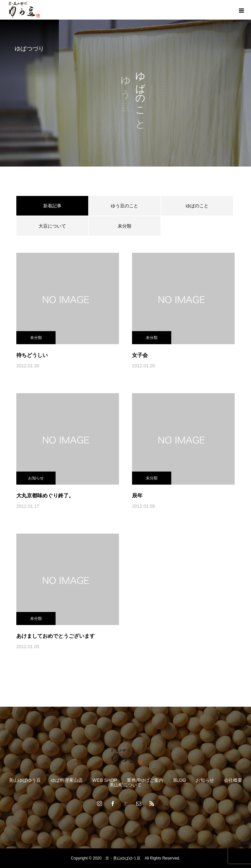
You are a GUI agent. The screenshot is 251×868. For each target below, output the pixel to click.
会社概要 (233, 780)
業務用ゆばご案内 (145, 780)
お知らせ (36, 478)
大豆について (52, 226)
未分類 (125, 226)
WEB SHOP (105, 780)
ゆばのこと (197, 206)
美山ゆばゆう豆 (25, 780)
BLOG (180, 780)
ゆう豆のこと (125, 206)
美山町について (125, 785)
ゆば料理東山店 (67, 780)
